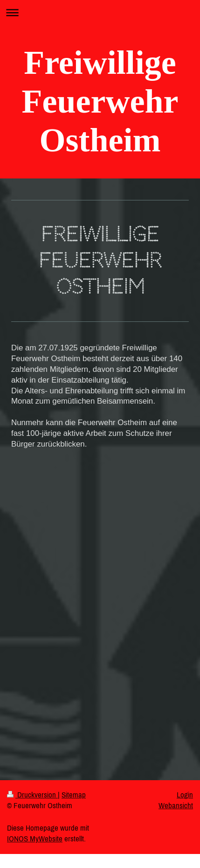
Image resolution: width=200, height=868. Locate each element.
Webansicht (176, 805)
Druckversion (32, 795)
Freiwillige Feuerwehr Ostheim (100, 101)
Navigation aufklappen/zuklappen (100, 12)
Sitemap (74, 795)
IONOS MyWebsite (35, 839)
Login (185, 795)
